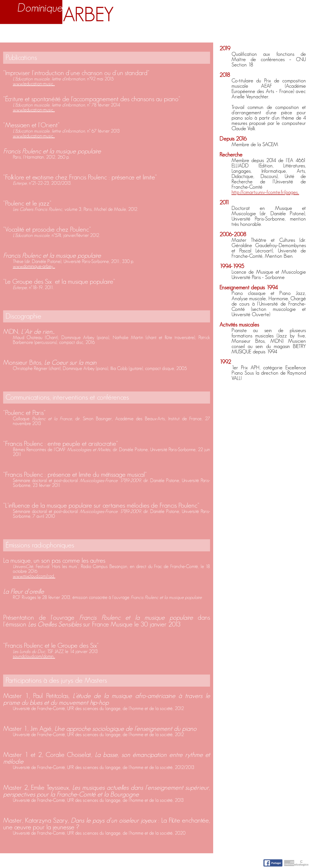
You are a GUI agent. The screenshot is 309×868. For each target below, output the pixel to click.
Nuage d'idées (243, 34)
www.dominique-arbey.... (34, 266)
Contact (291, 34)
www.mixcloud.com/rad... (34, 576)
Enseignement (105, 34)
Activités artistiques (173, 34)
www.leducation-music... (34, 84)
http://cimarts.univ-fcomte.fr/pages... (265, 192)
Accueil (15, 34)
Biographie (53, 34)
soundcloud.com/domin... (34, 656)
